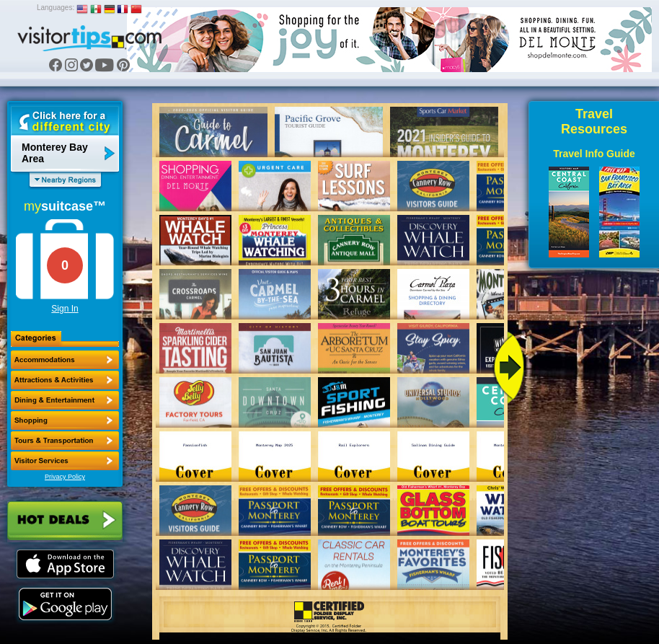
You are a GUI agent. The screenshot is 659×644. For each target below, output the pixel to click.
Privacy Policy (65, 477)
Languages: (56, 8)
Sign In (65, 309)
